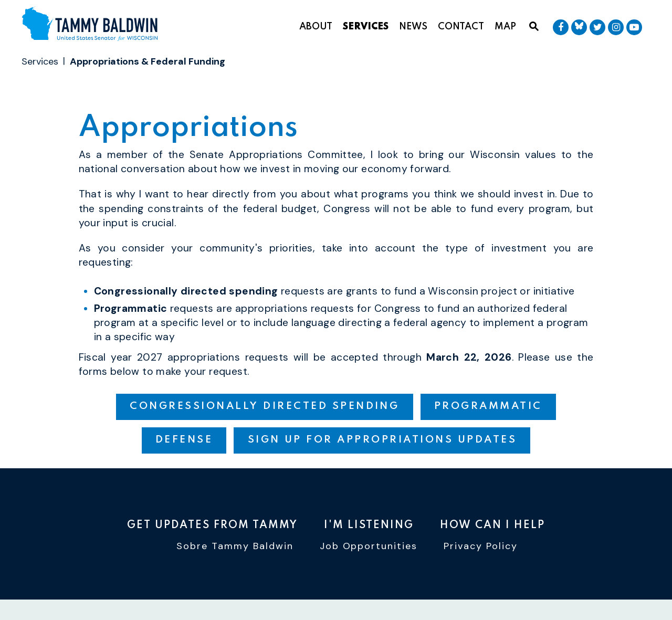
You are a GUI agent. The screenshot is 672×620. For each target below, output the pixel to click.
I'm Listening (369, 526)
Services (366, 27)
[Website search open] (534, 27)
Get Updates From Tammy (212, 526)
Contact (461, 27)
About (316, 27)
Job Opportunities (369, 547)
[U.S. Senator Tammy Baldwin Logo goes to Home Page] (94, 25)
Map (505, 27)
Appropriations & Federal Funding (148, 61)
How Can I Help (492, 526)
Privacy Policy (481, 547)
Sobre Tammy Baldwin (235, 547)
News (413, 27)
